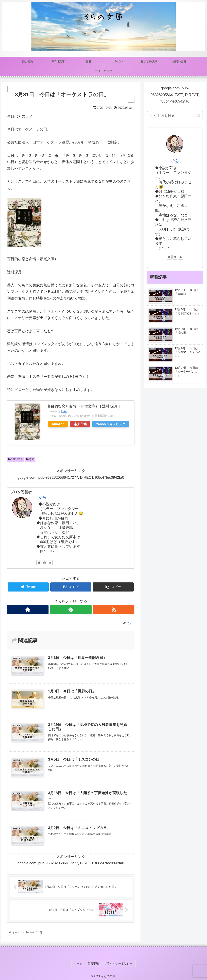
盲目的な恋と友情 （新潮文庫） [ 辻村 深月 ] (83, 406)
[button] (199, 116)
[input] (175, 116)
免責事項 (94, 963)
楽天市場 (80, 424)
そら (43, 497)
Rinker (64, 411)
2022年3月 (16, 459)
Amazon (58, 424)
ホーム (79, 963)
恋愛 (30, 459)
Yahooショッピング (111, 424)
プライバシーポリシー (118, 963)
